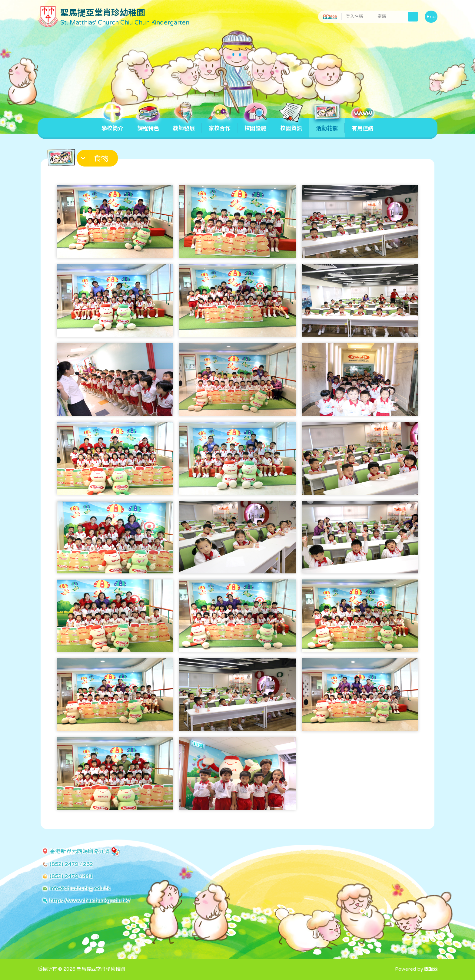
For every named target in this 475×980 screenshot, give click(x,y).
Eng (431, 17)
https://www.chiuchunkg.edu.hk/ (90, 900)
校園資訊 (291, 125)
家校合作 (220, 125)
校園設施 (255, 125)
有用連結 (363, 125)
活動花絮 (327, 125)
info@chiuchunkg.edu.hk (80, 888)
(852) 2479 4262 (71, 864)
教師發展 (184, 125)
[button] (98, 160)
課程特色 (148, 125)
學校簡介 (112, 125)
